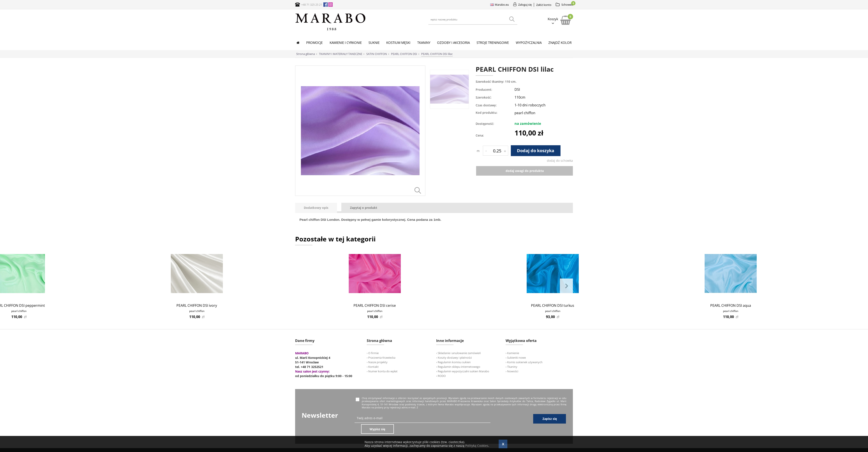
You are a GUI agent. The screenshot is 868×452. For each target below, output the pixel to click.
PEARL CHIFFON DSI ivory (197, 305)
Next (566, 286)
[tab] (318, 208)
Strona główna (306, 54)
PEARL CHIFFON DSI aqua (731, 305)
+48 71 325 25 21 (312, 5)
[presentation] (316, 208)
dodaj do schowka (560, 161)
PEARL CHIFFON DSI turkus (553, 305)
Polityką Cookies (477, 446)
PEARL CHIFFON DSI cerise (375, 305)
